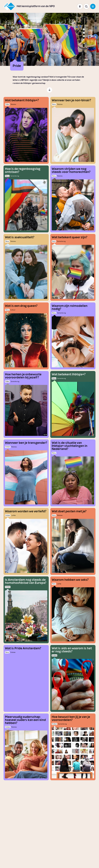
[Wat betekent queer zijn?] (73, 267)
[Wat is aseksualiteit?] (26, 267)
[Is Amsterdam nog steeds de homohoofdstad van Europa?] (26, 610)
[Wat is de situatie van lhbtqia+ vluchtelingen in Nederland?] (73, 473)
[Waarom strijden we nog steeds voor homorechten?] (73, 199)
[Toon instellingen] (80, 6)
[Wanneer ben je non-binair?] (73, 130)
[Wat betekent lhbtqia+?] (26, 130)
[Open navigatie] (93, 6)
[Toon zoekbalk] (86, 6)
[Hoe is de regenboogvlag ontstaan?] (26, 199)
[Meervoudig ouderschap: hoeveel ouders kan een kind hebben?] (26, 747)
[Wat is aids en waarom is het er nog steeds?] (73, 678)
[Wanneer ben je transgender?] (26, 473)
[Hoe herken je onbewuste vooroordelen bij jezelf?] (26, 404)
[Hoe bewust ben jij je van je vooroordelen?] (73, 747)
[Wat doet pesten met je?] (73, 541)
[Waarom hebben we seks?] (73, 610)
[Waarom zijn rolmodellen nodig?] (73, 336)
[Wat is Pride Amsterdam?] (26, 678)
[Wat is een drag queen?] (26, 336)
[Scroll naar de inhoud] (49, 90)
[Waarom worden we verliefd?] (26, 541)
